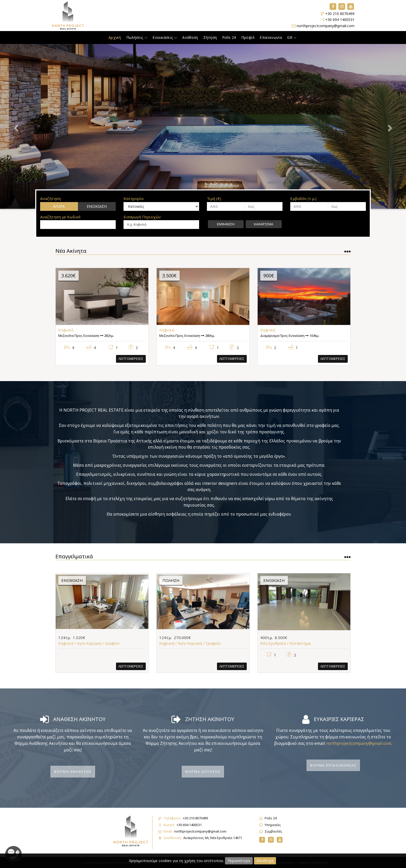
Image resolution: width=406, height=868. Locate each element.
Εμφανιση (226, 224)
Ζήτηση (210, 37)
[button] (30, 126)
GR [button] (292, 37)
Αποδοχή (265, 861)
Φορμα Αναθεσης (73, 771)
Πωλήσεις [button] (137, 37)
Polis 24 (229, 37)
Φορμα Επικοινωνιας (333, 765)
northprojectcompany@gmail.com (326, 26)
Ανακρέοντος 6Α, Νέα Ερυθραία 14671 (213, 838)
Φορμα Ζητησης (203, 771)
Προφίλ (248, 37)
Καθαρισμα (264, 224)
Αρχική (115, 37)
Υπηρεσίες (273, 825)
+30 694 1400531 (340, 20)
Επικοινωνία (271, 37)
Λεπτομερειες (131, 359)
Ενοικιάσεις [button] (165, 37)
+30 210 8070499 (340, 14)
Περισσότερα (239, 861)
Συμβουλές (273, 831)
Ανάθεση (190, 37)
